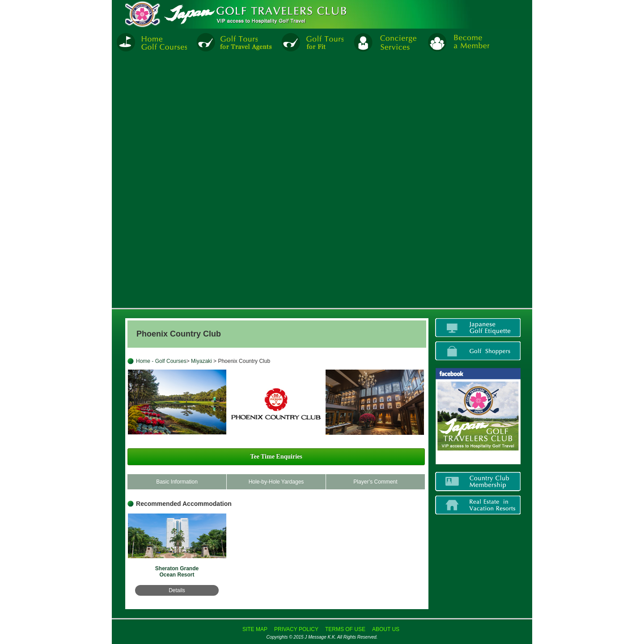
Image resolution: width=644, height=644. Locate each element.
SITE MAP (255, 629)
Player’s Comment (375, 482)
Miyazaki (202, 361)
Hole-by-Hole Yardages (276, 482)
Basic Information (177, 482)
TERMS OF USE (345, 629)
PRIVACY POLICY (296, 629)
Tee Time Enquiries (276, 457)
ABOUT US (386, 629)
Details (177, 590)
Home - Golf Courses (161, 361)
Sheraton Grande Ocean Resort (177, 572)
